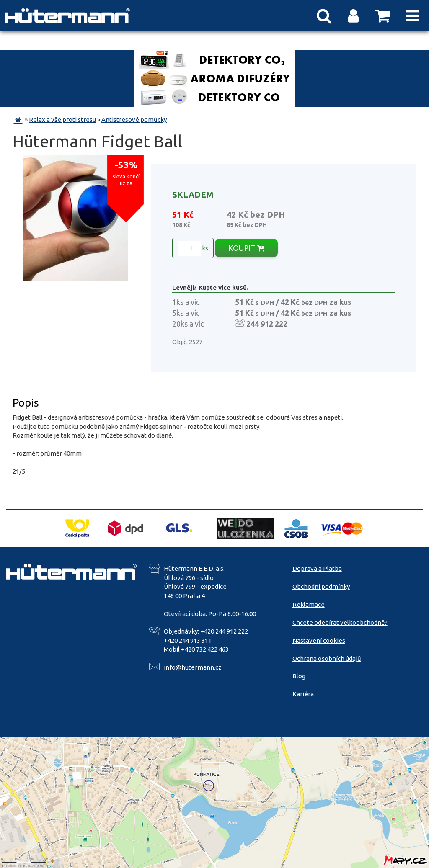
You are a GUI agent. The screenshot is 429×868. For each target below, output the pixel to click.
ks (193, 248)
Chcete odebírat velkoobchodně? (340, 622)
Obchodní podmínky (321, 586)
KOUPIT (246, 248)
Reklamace (309, 604)
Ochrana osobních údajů (327, 658)
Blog (299, 676)
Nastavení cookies (319, 640)
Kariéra (303, 694)
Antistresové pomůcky (134, 120)
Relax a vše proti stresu (62, 120)
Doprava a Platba (317, 568)
